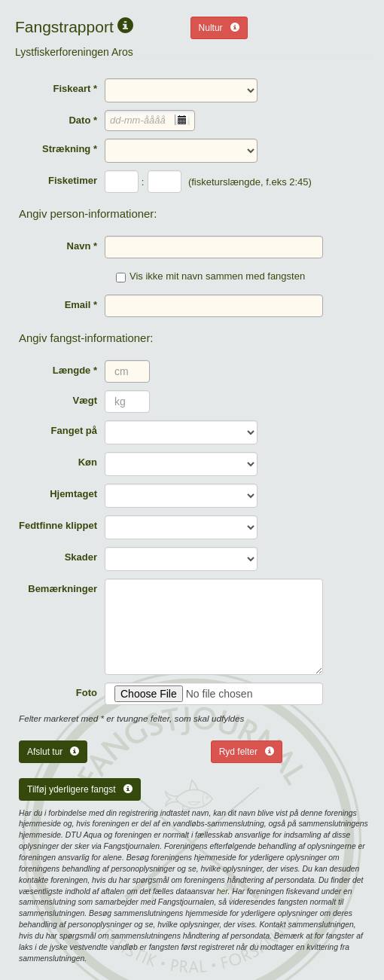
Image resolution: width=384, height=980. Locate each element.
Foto (87, 693)
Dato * (83, 120)
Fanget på (74, 430)
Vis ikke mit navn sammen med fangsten (210, 276)
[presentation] (182, 120)
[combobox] (150, 121)
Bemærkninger (62, 589)
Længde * (75, 370)
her (222, 891)
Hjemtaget (73, 494)
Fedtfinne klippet (58, 525)
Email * (81, 305)
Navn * (82, 246)
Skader (81, 557)
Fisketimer (73, 180)
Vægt (85, 400)
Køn (88, 462)
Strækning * (70, 149)
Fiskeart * (75, 89)
